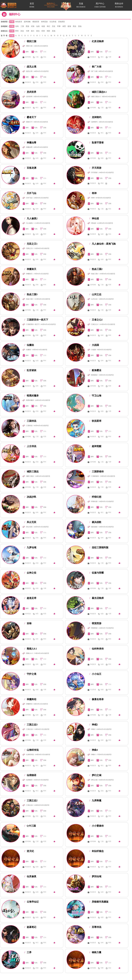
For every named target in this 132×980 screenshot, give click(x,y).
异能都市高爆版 (99, 902)
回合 (22, 31)
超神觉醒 (95, 446)
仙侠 (38, 26)
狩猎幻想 (95, 497)
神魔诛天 (30, 269)
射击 (38, 31)
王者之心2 (96, 320)
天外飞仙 (30, 193)
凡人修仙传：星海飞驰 (103, 244)
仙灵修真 (30, 876)
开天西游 (95, 168)
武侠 (33, 26)
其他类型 (61, 22)
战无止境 (30, 67)
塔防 (48, 31)
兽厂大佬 (95, 67)
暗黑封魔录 (32, 396)
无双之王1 (31, 244)
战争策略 (27, 22)
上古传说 (30, 446)
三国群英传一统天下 (36, 320)
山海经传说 (32, 750)
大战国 (94, 345)
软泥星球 (95, 421)
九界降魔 (95, 800)
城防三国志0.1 (98, 92)
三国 (22, 26)
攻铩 (28, 623)
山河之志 (95, 294)
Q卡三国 (30, 826)
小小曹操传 (97, 826)
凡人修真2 (31, 218)
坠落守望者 (97, 143)
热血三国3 (31, 294)
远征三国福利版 (99, 547)
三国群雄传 (97, 471)
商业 (75, 26)
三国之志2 (31, 800)
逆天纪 (29, 851)
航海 (69, 26)
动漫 (43, 26)
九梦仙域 (30, 547)
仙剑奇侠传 (97, 649)
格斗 (33, 31)
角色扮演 (19, 22)
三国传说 (30, 421)
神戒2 (94, 725)
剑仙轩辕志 (97, 851)
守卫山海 (95, 396)
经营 (43, 31)
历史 (54, 26)
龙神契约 (95, 117)
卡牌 (27, 31)
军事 (59, 26)
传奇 (17, 26)
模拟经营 (36, 22)
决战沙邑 (30, 497)
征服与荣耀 (97, 573)
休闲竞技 (44, 22)
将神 (93, 193)
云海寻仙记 (32, 902)
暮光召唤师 (97, 598)
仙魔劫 (29, 345)
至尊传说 (95, 927)
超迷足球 (30, 598)
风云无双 (30, 522)
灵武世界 (30, 92)
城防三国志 (32, 471)
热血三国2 (96, 269)
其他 (80, 26)
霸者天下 (30, 117)
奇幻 (48, 26)
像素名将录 (97, 699)
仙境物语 (30, 775)
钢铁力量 (95, 952)
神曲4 (94, 750)
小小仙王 (95, 674)
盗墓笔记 (30, 927)
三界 (28, 952)
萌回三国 (30, 41)
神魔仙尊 (30, 143)
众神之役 (30, 573)
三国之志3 (31, 725)
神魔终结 (30, 699)
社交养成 (53, 22)
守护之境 (30, 674)
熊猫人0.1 (31, 649)
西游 (27, 26)
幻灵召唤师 (97, 41)
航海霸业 (95, 370)
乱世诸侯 (30, 370)
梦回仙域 (95, 876)
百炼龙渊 (30, 168)
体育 (64, 26)
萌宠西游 (95, 623)
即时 (17, 31)
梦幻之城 (95, 775)
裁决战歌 (95, 522)
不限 (12, 22)
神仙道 (94, 218)
